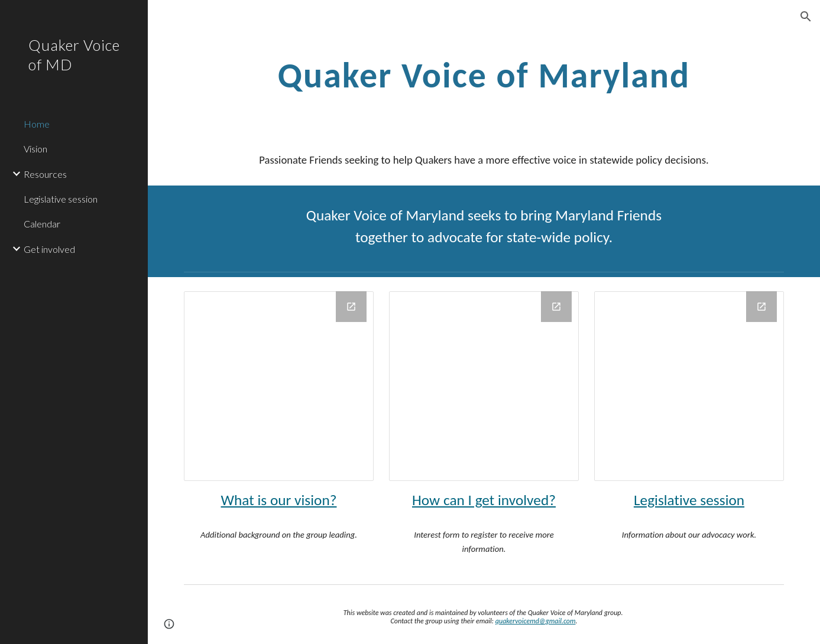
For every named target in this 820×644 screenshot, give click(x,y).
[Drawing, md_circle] (279, 386)
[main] (484, 75)
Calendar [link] (42, 224)
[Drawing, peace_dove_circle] (484, 386)
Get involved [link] (49, 249)
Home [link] (37, 124)
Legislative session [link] (61, 199)
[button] (806, 17)
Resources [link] (45, 174)
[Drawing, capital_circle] (689, 386)
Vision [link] (35, 149)
